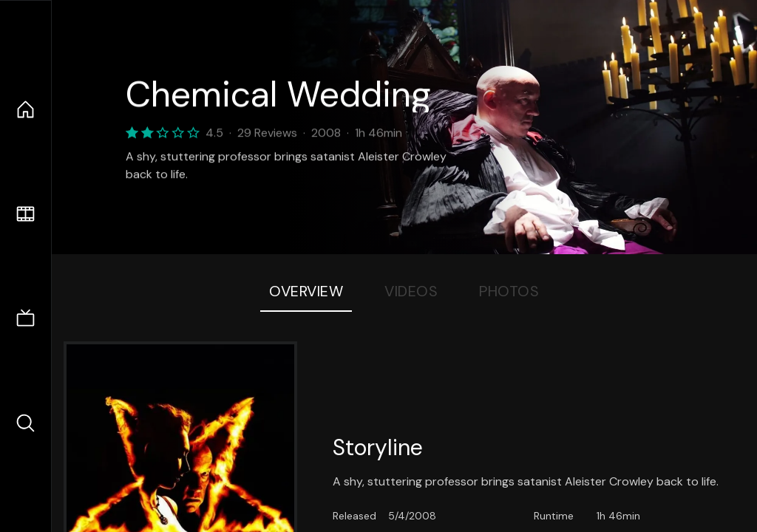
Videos (411, 291)
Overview (306, 291)
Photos (509, 291)
